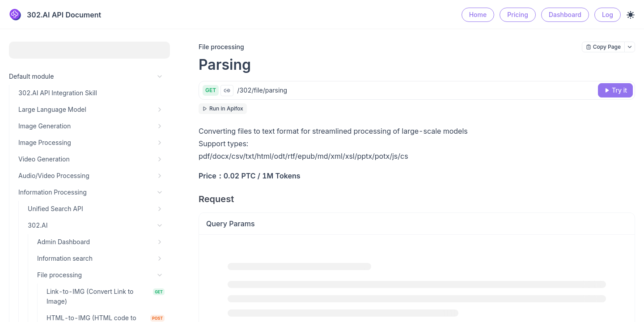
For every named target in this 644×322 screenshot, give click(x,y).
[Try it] (615, 90)
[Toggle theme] (631, 15)
